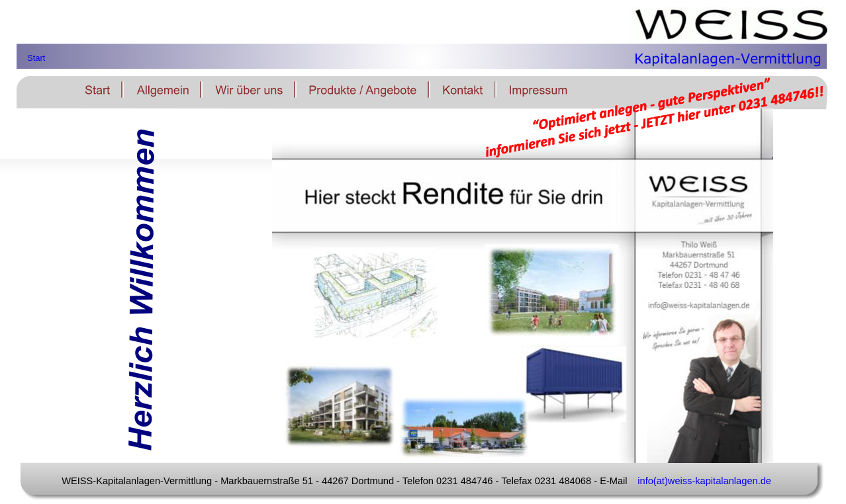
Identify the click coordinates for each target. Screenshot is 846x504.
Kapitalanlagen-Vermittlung (728, 55)
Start (36, 58)
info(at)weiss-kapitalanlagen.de (704, 481)
